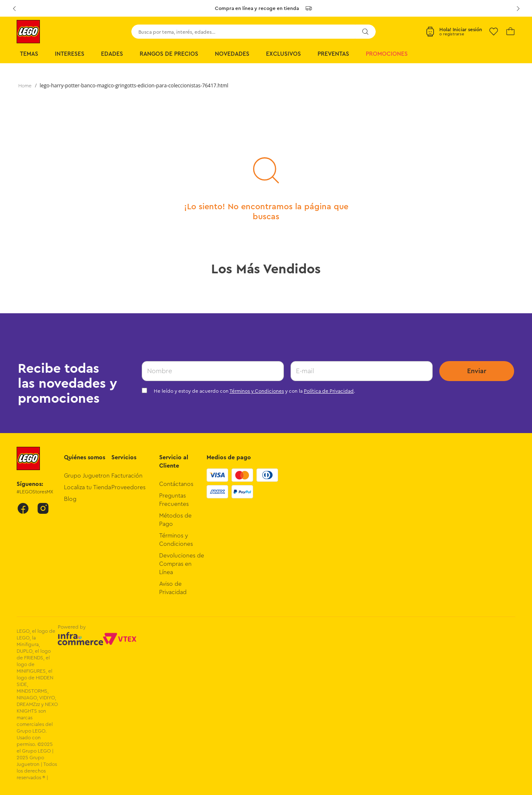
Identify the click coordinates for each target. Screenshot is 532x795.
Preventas (333, 54)
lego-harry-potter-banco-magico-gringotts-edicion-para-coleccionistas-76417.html (134, 85)
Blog (70, 499)
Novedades (232, 54)
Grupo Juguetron (87, 476)
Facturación (127, 476)
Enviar (477, 371)
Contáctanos (176, 484)
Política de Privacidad (329, 391)
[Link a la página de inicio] (25, 86)
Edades (112, 54)
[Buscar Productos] (365, 32)
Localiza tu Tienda (87, 488)
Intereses (70, 54)
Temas (29, 54)
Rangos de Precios (169, 54)
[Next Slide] (518, 8)
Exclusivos (283, 54)
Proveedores (128, 488)
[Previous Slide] (14, 8)
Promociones (387, 54)
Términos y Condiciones (257, 391)
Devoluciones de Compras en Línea (182, 564)
